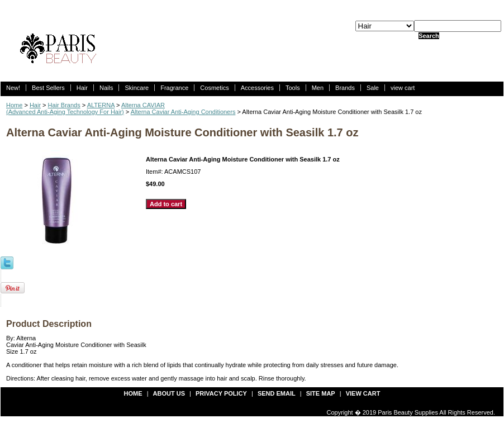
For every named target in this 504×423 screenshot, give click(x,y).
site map (321, 393)
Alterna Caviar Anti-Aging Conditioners (183, 112)
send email (277, 393)
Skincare (137, 88)
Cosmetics (214, 88)
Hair (82, 88)
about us (169, 393)
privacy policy (221, 393)
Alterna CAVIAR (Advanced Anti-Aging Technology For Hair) (85, 108)
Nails (106, 88)
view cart (403, 88)
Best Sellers (48, 88)
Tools (293, 88)
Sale (373, 88)
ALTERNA (101, 105)
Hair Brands (64, 105)
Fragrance (174, 88)
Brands (345, 88)
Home (14, 105)
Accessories (257, 88)
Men (318, 88)
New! (13, 88)
